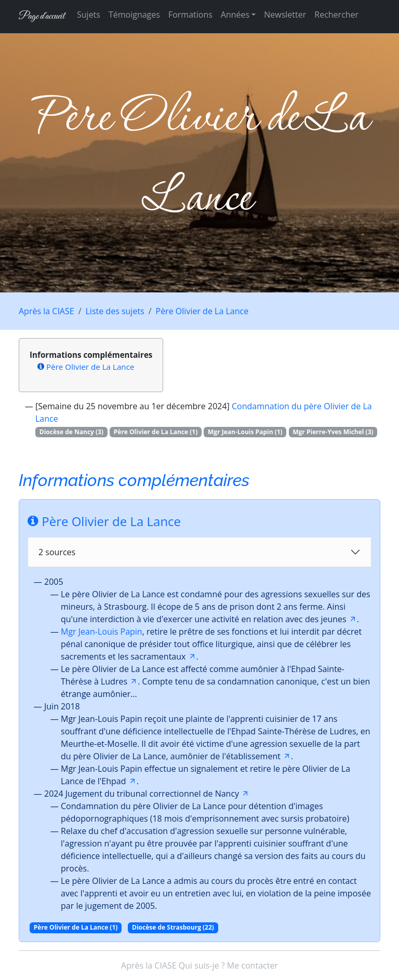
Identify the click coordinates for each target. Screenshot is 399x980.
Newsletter (285, 15)
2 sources (57, 552)
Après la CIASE (46, 311)
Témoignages (134, 15)
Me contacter (252, 965)
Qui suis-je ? (202, 965)
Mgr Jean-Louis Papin (102, 632)
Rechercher (336, 15)
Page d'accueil (42, 16)
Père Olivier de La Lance (202, 311)
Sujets (89, 15)
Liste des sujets (115, 311)
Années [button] (235, 15)
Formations (190, 15)
